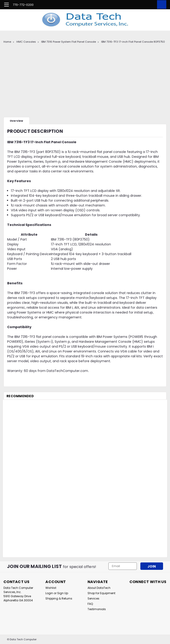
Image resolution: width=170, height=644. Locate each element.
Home (7, 42)
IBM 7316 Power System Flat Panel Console (69, 42)
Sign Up (63, 593)
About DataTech (99, 588)
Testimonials (97, 609)
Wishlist (51, 588)
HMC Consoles (26, 42)
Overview (16, 121)
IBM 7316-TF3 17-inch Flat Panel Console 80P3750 (133, 42)
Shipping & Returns (59, 598)
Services (93, 598)
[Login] (150, 5)
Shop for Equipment (101, 593)
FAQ (90, 604)
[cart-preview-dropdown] (161, 5)
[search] (140, 5)
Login (49, 593)
